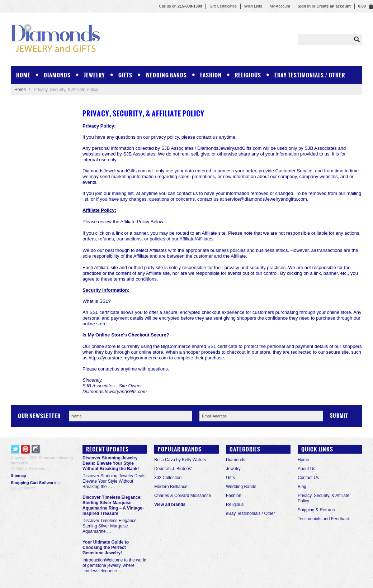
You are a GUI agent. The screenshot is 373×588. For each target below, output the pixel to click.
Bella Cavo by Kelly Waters (180, 460)
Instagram (36, 449)
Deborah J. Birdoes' (173, 469)
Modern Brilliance (171, 487)
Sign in (304, 6)
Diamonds (57, 75)
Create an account (333, 6)
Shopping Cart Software (33, 483)
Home (20, 90)
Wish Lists (253, 6)
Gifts (125, 75)
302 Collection (168, 478)
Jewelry (95, 75)
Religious (248, 75)
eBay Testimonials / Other (310, 75)
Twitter (15, 449)
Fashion (211, 75)
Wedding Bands (166, 75)
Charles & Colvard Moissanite (183, 496)
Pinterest (26, 449)
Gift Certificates (223, 6)
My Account (280, 6)
